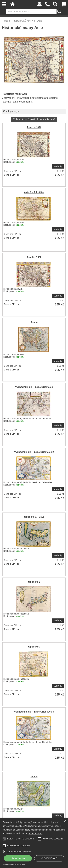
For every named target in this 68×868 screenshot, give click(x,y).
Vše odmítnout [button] (49, 858)
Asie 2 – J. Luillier (34, 192)
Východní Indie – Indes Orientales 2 (34, 452)
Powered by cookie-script (14, 865)
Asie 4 (34, 322)
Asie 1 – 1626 (34, 127)
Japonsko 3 (34, 647)
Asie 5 (34, 777)
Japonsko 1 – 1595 (34, 517)
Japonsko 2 (34, 582)
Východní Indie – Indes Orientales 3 (34, 712)
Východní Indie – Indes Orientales (34, 387)
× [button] (65, 821)
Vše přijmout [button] (18, 858)
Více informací (35, 833)
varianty (58, 166)
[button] (34, 851)
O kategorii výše (12, 111)
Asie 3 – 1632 (34, 257)
